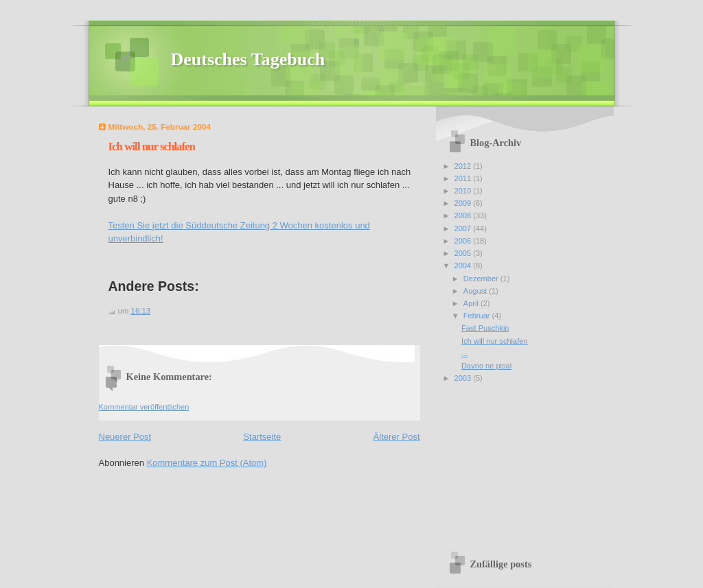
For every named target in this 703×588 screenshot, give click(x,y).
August (476, 291)
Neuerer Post (125, 437)
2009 (464, 203)
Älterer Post (397, 437)
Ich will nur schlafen (152, 146)
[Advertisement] (511, 462)
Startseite (262, 437)
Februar (478, 316)
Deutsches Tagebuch (248, 59)
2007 (464, 228)
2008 (464, 215)
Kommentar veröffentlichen (144, 407)
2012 (464, 166)
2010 (464, 191)
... (464, 353)
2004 (464, 266)
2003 (464, 378)
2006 (464, 241)
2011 (464, 178)
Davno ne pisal (486, 366)
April (472, 303)
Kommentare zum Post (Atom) (207, 463)
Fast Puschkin (485, 328)
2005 (464, 253)
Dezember (482, 279)
